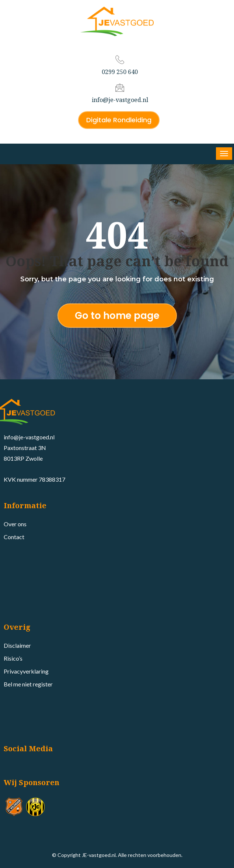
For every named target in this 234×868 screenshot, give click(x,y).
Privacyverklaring (26, 671)
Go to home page (117, 316)
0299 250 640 (120, 72)
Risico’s (13, 658)
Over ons (15, 524)
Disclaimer (17, 645)
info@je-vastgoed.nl (120, 100)
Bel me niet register (28, 684)
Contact (14, 537)
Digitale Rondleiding (119, 120)
